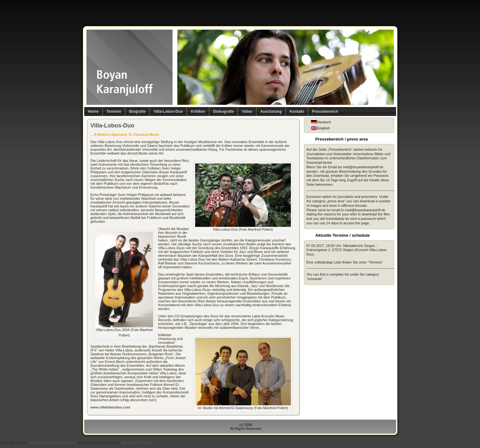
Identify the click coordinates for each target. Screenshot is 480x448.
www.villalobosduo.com (111, 407)
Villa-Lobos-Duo (113, 126)
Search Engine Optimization (54, 443)
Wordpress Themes (138, 443)
